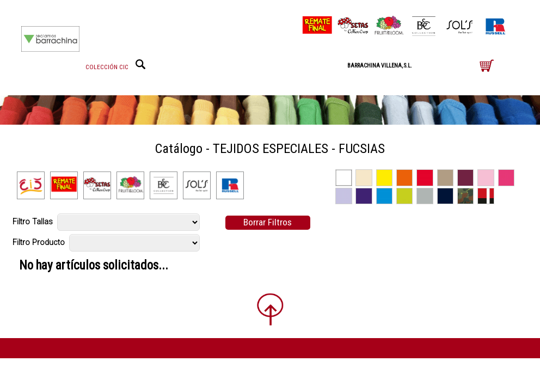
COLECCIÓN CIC (107, 67)
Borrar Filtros (268, 222)
